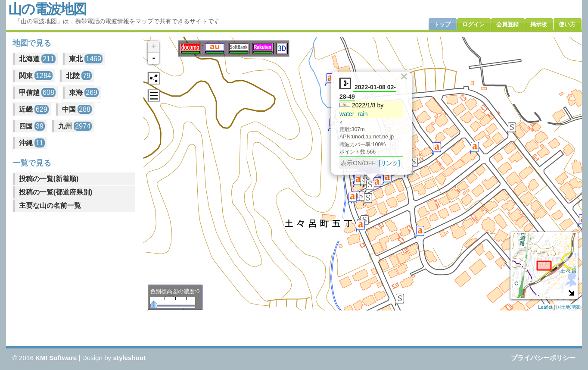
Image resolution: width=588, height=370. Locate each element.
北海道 (37, 59)
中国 (77, 109)
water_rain (354, 113)
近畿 (34, 109)
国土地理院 (568, 307)
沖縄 (32, 143)
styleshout (129, 358)
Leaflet (545, 307)
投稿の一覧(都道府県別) (56, 192)
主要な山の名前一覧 (50, 205)
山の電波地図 (47, 9)
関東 (36, 76)
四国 (32, 126)
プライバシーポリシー (543, 358)
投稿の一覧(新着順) (49, 179)
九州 (75, 126)
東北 (86, 59)
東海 (84, 92)
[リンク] (389, 163)
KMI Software (56, 358)
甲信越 (37, 92)
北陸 (79, 76)
